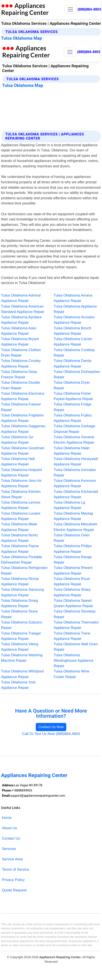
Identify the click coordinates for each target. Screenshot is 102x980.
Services (9, 849)
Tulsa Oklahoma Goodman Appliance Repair (23, 451)
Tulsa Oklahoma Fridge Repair (73, 407)
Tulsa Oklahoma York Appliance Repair (18, 685)
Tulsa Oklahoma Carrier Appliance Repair (73, 342)
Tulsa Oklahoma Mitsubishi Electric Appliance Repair (75, 527)
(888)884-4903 (89, 9)
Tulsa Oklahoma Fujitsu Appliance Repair (73, 418)
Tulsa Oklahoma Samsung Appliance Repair (23, 592)
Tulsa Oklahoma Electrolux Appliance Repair (23, 396)
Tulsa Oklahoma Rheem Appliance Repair (73, 570)
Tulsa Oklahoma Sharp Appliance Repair (72, 592)
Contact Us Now (51, 727)
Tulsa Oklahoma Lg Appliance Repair (69, 505)
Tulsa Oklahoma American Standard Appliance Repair (23, 309)
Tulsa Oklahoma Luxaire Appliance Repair (21, 516)
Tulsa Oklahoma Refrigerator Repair (24, 570)
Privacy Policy (13, 880)
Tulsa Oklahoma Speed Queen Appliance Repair (73, 603)
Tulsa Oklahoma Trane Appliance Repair (72, 636)
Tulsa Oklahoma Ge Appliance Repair (17, 440)
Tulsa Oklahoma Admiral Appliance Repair (21, 298)
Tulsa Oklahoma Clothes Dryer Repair (21, 353)
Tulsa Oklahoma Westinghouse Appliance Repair (74, 661)
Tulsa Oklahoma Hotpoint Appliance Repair (22, 473)
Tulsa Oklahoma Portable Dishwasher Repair (22, 560)
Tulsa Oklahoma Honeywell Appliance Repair (76, 462)
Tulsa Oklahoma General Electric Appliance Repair (74, 440)
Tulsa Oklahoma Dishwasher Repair (77, 374)
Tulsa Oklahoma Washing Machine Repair (22, 658)
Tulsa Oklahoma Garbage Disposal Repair (74, 429)
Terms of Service (15, 869)
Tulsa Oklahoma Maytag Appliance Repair (73, 516)
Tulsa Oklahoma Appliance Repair (75, 309)
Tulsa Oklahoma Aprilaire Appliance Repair (21, 320)
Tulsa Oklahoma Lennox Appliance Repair (21, 505)
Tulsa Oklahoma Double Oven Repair (21, 385)
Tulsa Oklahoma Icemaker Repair (75, 473)
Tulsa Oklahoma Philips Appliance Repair (73, 549)
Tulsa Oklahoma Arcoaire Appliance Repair (74, 320)
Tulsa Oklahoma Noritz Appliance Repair (20, 538)
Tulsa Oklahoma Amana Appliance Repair (73, 298)
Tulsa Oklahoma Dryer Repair (72, 385)
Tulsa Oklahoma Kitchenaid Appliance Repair (76, 494)
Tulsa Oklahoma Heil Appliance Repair (18, 462)
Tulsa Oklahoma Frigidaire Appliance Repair (22, 418)
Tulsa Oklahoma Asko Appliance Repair (19, 331)
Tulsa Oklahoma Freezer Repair (21, 407)
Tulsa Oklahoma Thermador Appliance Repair (76, 625)
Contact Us (11, 838)
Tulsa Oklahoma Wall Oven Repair (76, 647)
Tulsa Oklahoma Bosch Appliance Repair (72, 331)
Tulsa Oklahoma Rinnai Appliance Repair (20, 581)
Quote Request (14, 890)
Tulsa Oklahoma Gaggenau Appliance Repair (23, 429)
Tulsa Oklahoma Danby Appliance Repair (73, 363)
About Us (9, 828)
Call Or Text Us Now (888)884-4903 (51, 734)
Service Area (12, 859)
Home (7, 818)
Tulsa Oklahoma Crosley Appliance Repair (21, 363)
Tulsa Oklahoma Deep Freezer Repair (19, 374)
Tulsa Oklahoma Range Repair (73, 560)
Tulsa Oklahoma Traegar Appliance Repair (21, 636)
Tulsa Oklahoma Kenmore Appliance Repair (75, 483)
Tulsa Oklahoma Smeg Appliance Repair (20, 603)
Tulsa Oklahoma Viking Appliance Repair (20, 647)
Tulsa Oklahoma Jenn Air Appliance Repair (21, 483)
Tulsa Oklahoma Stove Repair (19, 614)
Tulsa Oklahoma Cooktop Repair (74, 353)
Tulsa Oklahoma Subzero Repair (22, 625)
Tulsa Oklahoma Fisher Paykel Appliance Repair (73, 396)
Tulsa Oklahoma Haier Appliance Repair (72, 451)
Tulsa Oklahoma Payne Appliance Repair (20, 549)
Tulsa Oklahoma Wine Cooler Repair (72, 674)
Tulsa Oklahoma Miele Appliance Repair (19, 527)
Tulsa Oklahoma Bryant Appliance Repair (20, 342)
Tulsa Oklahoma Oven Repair (72, 538)
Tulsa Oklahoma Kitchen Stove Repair (21, 494)
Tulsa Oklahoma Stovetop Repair (75, 614)
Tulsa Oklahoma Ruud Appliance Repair (72, 581)
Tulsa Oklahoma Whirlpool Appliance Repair (22, 674)
